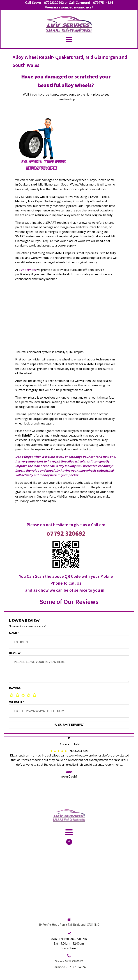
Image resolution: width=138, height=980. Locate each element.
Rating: (15, 688)
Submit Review (69, 725)
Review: (15, 653)
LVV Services (27, 270)
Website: (16, 702)
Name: (14, 633)
